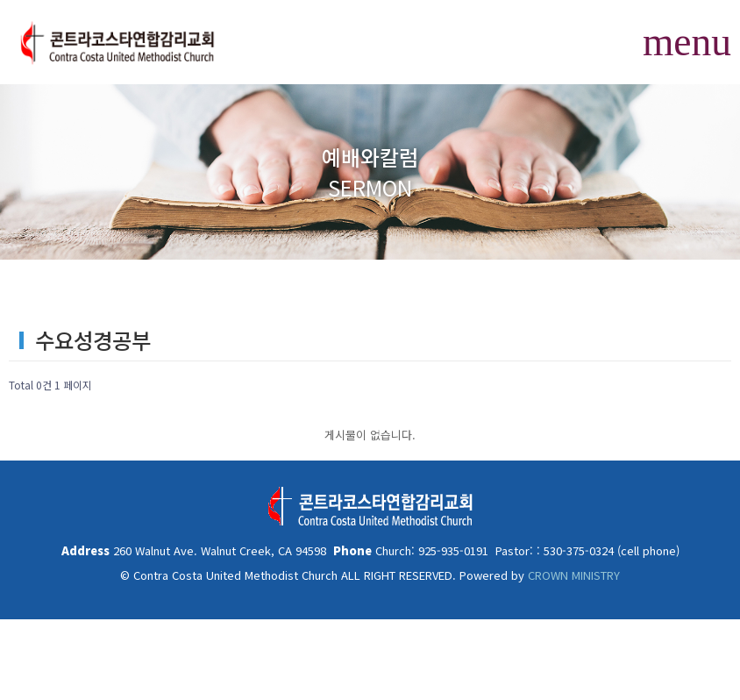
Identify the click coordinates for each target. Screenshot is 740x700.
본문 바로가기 (0, 0)
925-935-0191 (452, 550)
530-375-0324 (577, 550)
